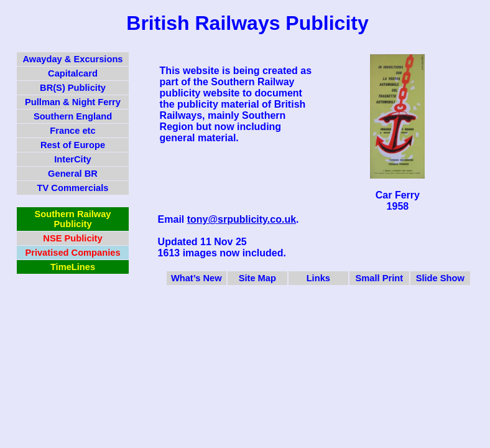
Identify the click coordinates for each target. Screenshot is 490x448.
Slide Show (440, 278)
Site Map (257, 278)
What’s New (196, 278)
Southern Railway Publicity (73, 219)
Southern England (73, 116)
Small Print (380, 278)
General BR (73, 174)
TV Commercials (73, 188)
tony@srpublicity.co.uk (242, 219)
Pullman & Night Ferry (73, 102)
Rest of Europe (73, 145)
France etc (72, 131)
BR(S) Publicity (73, 88)
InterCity (72, 159)
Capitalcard (73, 73)
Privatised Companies (72, 253)
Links (318, 278)
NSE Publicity (72, 238)
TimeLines (73, 267)
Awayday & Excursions (72, 59)
